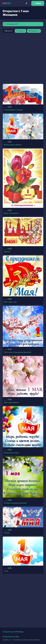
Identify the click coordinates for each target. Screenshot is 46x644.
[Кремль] (23, 232)
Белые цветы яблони (13, 145)
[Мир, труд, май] (23, 276)
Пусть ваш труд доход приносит (18, 352)
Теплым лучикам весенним (15, 503)
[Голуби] (23, 517)
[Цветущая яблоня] (23, 377)
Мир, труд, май (10, 302)
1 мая (6, 571)
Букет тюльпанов (11, 213)
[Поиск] (26, 3)
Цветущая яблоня (11, 402)
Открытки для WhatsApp (13, 632)
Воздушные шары (11, 453)
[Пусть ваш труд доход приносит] (23, 326)
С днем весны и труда (13, 110)
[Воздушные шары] (23, 427)
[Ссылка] (6, 3)
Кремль (7, 252)
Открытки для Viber (11, 637)
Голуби (7, 533)
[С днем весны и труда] (23, 94)
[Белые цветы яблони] (23, 126)
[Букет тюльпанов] (23, 178)
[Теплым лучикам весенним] (23, 477)
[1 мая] (23, 551)
